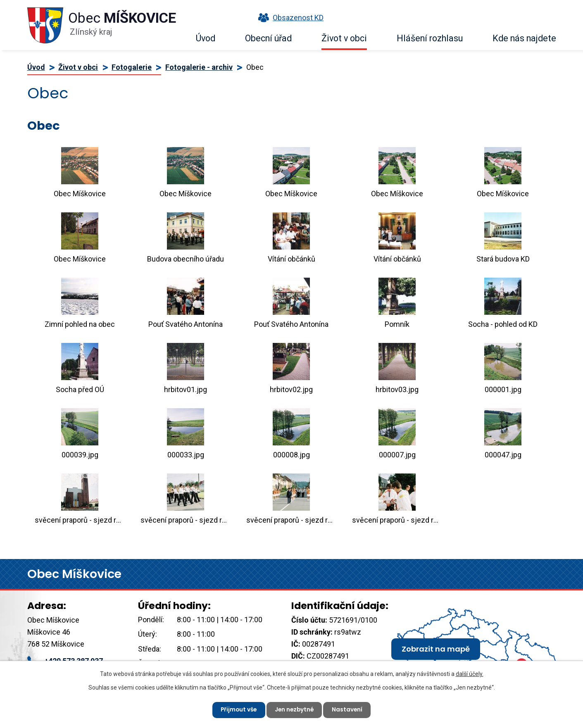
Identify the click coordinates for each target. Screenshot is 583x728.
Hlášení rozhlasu (430, 38)
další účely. (470, 673)
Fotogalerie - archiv (199, 67)
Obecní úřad (268, 38)
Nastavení (349, 709)
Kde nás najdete (524, 38)
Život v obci (344, 38)
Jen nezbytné (295, 709)
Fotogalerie (132, 67)
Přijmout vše (237, 709)
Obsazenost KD (289, 18)
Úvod (206, 38)
